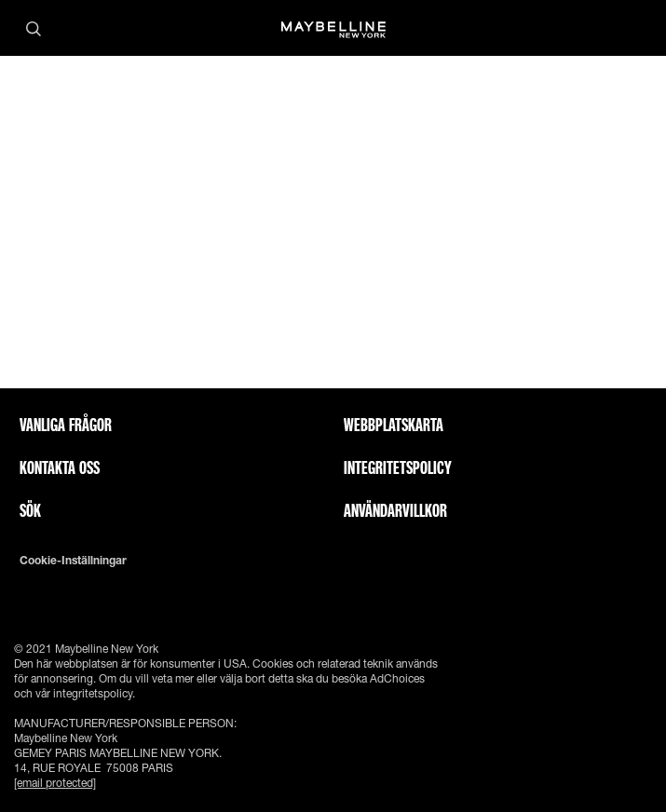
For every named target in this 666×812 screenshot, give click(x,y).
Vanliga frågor (66, 425)
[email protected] (55, 783)
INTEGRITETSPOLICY (398, 467)
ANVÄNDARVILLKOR (395, 510)
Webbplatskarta (394, 425)
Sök (30, 510)
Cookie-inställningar (73, 561)
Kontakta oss (60, 467)
